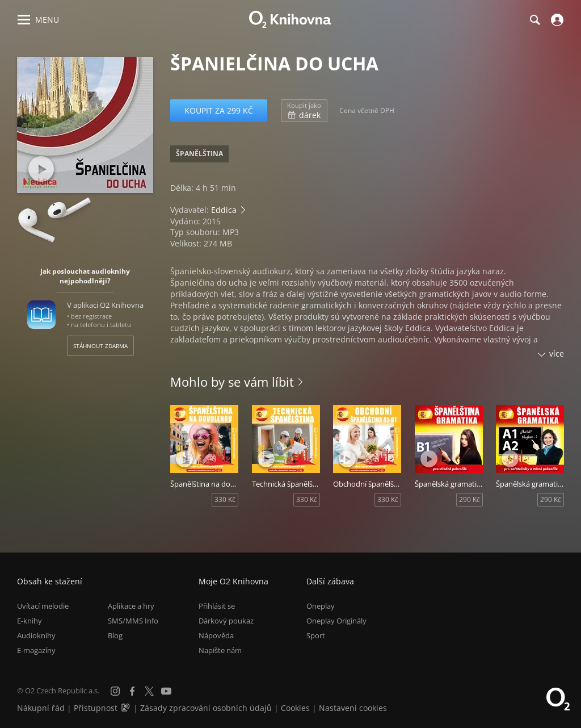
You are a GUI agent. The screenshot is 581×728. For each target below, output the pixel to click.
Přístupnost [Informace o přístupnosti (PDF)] (96, 708)
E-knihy (30, 621)
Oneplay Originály (336, 621)
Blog (115, 635)
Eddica (224, 210)
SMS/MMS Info (133, 621)
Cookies (295, 708)
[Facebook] (132, 691)
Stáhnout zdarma (100, 346)
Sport (316, 635)
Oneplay (321, 606)
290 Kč (470, 499)
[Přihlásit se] (556, 20)
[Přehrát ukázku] (41, 169)
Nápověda (216, 635)
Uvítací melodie (43, 606)
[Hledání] (534, 20)
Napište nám (220, 650)
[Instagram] (115, 691)
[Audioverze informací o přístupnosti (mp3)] (127, 708)
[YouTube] (166, 691)
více (557, 353)
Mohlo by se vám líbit (232, 382)
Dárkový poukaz (226, 621)
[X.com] (149, 691)
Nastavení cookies (353, 708)
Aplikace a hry (131, 606)
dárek (304, 111)
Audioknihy (36, 635)
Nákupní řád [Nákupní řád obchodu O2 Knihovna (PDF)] (41, 708)
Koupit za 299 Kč (219, 110)
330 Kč (225, 499)
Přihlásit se (217, 606)
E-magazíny (36, 650)
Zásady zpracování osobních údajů (206, 708)
